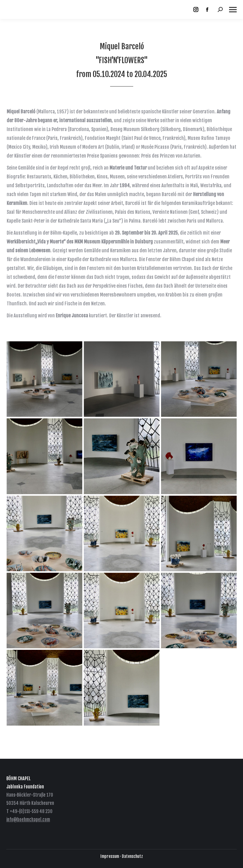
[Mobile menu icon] (233, 10)
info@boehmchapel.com (28, 820)
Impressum (110, 856)
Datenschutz (132, 856)
